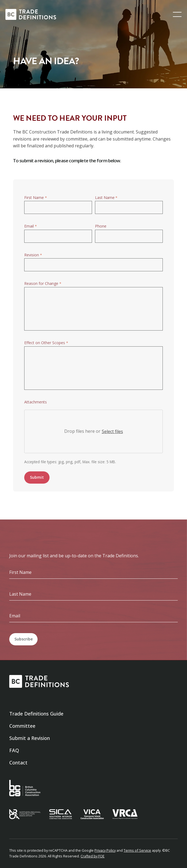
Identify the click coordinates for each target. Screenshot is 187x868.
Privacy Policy (105, 850)
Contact (18, 763)
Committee (22, 726)
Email (30, 226)
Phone (101, 226)
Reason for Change (43, 284)
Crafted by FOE (93, 856)
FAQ (14, 750)
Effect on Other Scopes (46, 343)
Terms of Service (137, 850)
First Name (35, 198)
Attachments (36, 402)
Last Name (106, 198)
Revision (33, 255)
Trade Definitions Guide (36, 714)
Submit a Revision (30, 738)
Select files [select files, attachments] (112, 431)
